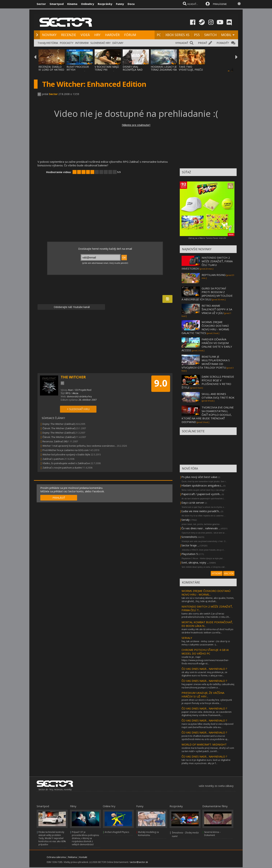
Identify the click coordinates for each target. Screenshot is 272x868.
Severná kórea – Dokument (212, 834)
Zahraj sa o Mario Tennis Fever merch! (207, 238)
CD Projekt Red (83, 390)
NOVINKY (49, 35)
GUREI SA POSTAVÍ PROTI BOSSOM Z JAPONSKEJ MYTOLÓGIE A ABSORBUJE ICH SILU (207, 294)
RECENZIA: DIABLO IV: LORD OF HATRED (51, 68)
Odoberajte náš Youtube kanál (71, 307)
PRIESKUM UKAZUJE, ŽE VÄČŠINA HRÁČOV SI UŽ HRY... (203, 695)
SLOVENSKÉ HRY (100, 43)
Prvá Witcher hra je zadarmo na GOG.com (66, 450)
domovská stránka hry (79, 396)
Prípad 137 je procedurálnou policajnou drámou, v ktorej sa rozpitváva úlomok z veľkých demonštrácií (85, 838)
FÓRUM (130, 35)
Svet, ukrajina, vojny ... (195, 562)
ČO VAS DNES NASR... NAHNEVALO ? (204, 669)
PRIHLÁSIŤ (59, 498)
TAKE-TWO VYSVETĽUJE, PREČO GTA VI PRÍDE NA (191, 70)
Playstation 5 (190, 554)
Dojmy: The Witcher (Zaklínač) (59, 424)
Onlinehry (88, 4)
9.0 (161, 383)
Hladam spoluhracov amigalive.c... (202, 485)
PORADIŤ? (223, 43)
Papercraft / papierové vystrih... (201, 494)
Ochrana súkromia (56, 857)
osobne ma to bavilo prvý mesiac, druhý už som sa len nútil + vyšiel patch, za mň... (208, 750)
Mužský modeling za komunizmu (148, 834)
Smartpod (57, 4)
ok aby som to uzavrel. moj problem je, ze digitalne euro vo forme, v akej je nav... (204, 674)
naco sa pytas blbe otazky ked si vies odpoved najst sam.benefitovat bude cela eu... (207, 725)
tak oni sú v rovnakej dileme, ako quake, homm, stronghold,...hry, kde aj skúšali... (208, 600)
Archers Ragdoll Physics (117, 832)
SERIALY (187, 638)
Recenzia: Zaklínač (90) (55, 441)
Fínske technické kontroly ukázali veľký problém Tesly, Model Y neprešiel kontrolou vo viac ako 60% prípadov (52, 838)
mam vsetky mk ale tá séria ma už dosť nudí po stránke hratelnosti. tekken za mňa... (207, 631)
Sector (41, 4)
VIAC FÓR (229, 573)
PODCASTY (67, 43)
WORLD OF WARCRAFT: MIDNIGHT (204, 744)
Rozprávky (105, 4)
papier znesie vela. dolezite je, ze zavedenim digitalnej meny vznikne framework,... (207, 713)
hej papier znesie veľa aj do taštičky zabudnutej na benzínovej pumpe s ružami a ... (208, 686)
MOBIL (226, 35)
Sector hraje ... (190, 545)
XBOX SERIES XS (177, 35)
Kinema (72, 4)
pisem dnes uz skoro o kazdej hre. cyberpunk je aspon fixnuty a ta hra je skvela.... (207, 701)
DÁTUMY (118, 43)
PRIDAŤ (203, 43)
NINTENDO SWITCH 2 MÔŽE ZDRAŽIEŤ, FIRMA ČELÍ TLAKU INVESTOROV (207, 263)
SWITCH (210, 35)
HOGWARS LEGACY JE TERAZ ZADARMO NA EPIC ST (164, 70)
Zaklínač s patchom (53, 459)
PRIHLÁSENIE (220, 4)
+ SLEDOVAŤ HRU (78, 409)
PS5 (197, 35)
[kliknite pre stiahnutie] (136, 125)
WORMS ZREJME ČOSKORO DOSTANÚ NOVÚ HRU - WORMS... (206, 593)
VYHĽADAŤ (182, 43)
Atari (70, 390)
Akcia (75, 393)
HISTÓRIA (52, 43)
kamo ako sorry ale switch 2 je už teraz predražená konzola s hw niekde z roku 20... (206, 615)
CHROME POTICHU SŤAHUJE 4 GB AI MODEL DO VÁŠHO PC (205, 652)
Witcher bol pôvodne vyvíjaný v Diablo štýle (66, 454)
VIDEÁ (85, 35)
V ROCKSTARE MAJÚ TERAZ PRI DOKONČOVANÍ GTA (107, 70)
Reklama (73, 857)
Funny (120, 4)
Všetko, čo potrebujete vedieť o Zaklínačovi (66, 463)
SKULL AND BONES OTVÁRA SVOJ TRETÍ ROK (218, 396)
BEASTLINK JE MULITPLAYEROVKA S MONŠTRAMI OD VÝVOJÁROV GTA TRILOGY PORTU (206, 362)
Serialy (185, 520)
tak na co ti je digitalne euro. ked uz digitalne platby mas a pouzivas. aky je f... (206, 762)
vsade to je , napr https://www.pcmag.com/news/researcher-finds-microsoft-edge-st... (205, 660)
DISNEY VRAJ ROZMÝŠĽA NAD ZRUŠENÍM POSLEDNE (133, 71)
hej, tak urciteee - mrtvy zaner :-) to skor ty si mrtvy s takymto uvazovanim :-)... (206, 643)
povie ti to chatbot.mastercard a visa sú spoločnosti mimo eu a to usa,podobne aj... (205, 737)
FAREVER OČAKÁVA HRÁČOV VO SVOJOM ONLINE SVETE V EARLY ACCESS (207, 345)
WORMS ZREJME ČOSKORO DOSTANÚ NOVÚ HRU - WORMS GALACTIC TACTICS (205, 327)
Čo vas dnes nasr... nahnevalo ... (201, 528)
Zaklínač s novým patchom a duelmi (62, 468)
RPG (68, 393)
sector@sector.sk (139, 862)
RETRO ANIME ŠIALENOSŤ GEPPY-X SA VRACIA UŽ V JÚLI (217, 309)
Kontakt (83, 857)
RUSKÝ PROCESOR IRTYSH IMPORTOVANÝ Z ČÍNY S (78, 71)
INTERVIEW (82, 43)
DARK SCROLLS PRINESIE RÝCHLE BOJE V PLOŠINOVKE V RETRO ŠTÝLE (208, 382)
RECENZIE (69, 35)
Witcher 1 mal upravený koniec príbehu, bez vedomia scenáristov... (79, 446)
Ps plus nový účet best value (199, 477)
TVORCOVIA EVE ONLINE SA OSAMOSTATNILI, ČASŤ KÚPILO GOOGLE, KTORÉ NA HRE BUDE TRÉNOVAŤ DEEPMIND (208, 415)
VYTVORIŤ (217, 573)
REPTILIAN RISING (214, 275)
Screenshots (189, 537)
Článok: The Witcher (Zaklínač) (59, 428)
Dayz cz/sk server (193, 503)
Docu (131, 4)
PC (159, 35)
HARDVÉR (112, 35)
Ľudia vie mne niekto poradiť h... (201, 511)
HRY (97, 35)
